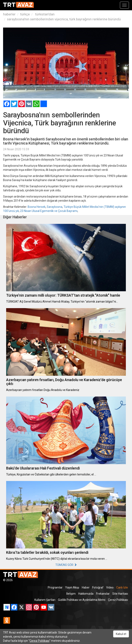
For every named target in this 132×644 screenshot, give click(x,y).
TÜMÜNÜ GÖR (66, 565)
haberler (9, 14)
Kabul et (121, 634)
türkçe (25, 14)
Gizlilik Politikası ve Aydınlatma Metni (82, 600)
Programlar (55, 587)
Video (110, 587)
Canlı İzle (122, 587)
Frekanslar (103, 594)
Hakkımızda (86, 594)
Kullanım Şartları (45, 600)
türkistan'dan (44, 14)
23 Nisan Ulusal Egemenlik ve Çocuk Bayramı (49, 211)
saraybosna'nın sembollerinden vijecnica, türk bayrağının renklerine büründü (64, 19)
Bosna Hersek (37, 207)
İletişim (71, 594)
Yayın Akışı (72, 587)
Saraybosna (55, 207)
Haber (86, 587)
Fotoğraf (98, 587)
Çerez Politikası (118, 600)
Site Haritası (120, 594)
